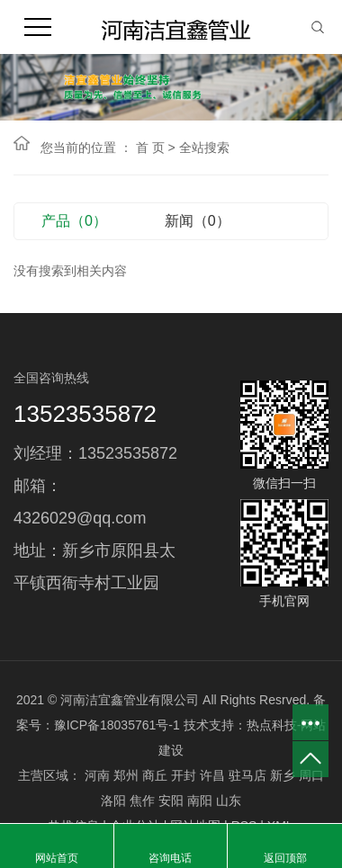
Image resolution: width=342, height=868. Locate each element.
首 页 (150, 148)
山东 (229, 801)
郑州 (126, 775)
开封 (184, 775)
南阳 (200, 801)
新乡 (283, 775)
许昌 (212, 775)
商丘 (155, 775)
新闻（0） (198, 221)
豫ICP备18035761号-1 (117, 725)
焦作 (142, 801)
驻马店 (247, 775)
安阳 (171, 801)
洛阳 (113, 801)
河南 (97, 775)
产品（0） (74, 221)
